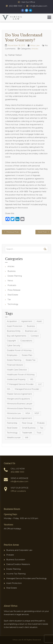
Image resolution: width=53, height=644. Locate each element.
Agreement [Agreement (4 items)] (27, 321)
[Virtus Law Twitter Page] (27, 10)
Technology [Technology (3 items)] (12, 433)
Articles (35, 49)
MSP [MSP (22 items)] (37, 413)
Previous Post (13, 232)
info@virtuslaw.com (19, 481)
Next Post (42, 232)
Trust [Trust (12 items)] (39, 433)
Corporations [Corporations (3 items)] (26, 341)
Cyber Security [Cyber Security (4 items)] (14, 345)
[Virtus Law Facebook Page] (23, 10)
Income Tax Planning (16, 574)
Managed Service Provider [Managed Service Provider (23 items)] (27, 389)
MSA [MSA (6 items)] (28, 413)
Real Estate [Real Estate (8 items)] (12, 428)
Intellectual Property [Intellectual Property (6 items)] (16, 379)
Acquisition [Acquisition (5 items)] (12, 321)
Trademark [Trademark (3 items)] (27, 433)
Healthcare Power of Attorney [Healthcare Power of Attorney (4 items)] (21, 375)
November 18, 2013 (16, 45)
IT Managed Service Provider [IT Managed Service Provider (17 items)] (20, 384)
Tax (9, 299)
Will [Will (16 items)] (27, 437)
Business (12, 271)
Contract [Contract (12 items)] (35, 336)
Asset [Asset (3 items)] (39, 321)
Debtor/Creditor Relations (18, 564)
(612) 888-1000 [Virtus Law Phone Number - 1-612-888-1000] (16, 6)
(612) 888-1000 (17, 472)
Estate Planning (15, 276)
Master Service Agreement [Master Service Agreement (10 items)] (19, 394)
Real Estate (13, 295)
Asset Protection (14, 583)
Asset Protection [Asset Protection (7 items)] (15, 326)
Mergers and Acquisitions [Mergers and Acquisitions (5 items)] (18, 399)
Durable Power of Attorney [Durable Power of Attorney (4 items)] (19, 350)
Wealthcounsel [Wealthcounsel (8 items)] (14, 437)
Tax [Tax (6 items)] (42, 428)
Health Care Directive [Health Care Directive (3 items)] (17, 370)
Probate (10, 555)
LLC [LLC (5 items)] (40, 384)
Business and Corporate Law (19, 550)
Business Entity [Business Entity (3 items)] (14, 331)
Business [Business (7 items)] (31, 326)
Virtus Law (35, 45)
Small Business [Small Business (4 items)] (29, 428)
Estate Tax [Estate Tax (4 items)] (31, 360)
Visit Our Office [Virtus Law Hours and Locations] (28, 2)
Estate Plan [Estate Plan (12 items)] (27, 355)
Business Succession (16, 560)
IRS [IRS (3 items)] (32, 379)
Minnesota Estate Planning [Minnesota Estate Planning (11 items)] (19, 408)
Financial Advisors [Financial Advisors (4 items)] (15, 365)
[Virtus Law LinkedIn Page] (31, 10)
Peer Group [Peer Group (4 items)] (27, 423)
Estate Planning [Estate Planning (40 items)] (14, 360)
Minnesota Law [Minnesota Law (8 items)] (14, 413)
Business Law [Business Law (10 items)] (31, 331)
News (10, 281)
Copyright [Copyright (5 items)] (11, 341)
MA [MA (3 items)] (9, 389)
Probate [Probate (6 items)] (41, 423)
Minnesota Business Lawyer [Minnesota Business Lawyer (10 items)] (20, 404)
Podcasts (12, 285)
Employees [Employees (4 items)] (12, 355)
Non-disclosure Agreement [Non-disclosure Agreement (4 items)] (19, 418)
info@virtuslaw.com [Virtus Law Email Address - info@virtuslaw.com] (38, 6)
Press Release (14, 290)
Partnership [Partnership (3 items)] (12, 423)
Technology (13, 304)
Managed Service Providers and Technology (26, 578)
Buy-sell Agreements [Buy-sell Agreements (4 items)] (17, 336)
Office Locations (18, 491)
